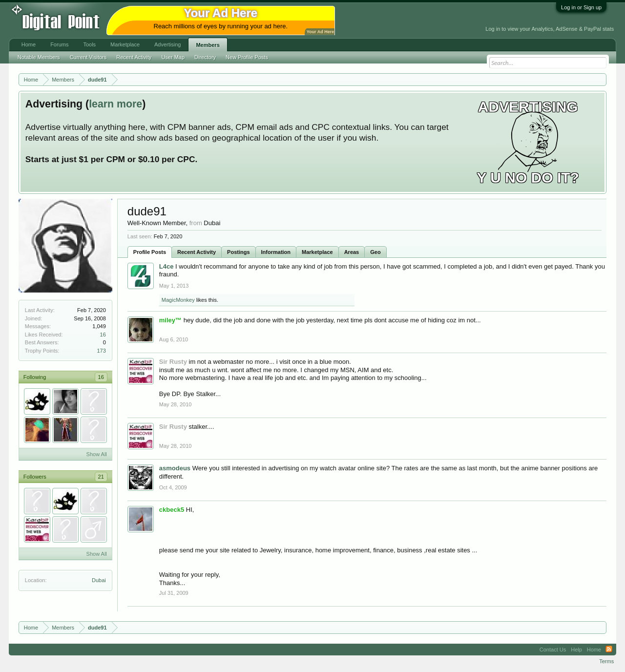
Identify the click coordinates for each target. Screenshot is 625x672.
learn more (115, 104)
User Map (173, 57)
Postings (238, 252)
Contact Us (553, 650)
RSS (609, 650)
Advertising (167, 44)
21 (101, 477)
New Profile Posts (247, 57)
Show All (97, 454)
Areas (352, 252)
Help (576, 650)
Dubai (99, 580)
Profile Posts (150, 252)
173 (101, 351)
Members (208, 45)
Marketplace (317, 252)
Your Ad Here (320, 32)
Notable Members (39, 57)
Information (276, 252)
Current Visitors (88, 57)
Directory (205, 57)
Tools (89, 44)
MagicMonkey (178, 300)
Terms (606, 661)
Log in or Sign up (581, 7)
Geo (375, 252)
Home (29, 44)
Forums (59, 44)
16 (103, 335)
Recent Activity (197, 252)
